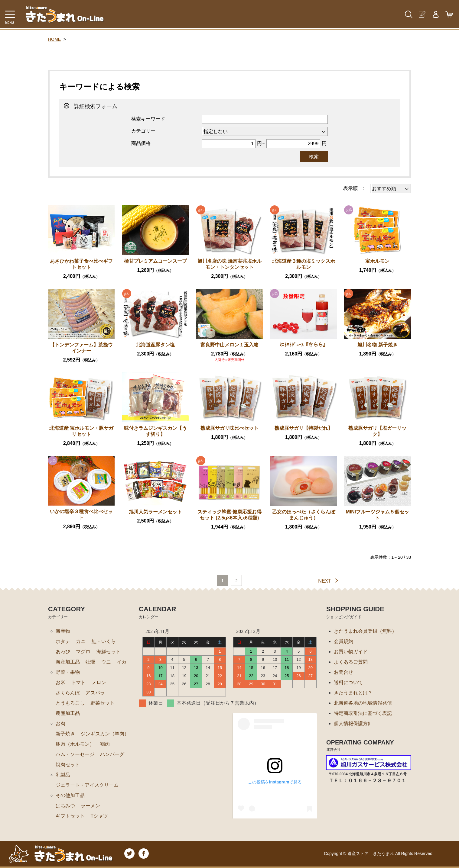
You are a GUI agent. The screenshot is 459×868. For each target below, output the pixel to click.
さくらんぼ (68, 693)
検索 (314, 157)
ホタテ (63, 641)
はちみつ (65, 806)
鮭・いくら (104, 641)
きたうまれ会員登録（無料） (365, 631)
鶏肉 (105, 744)
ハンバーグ (112, 754)
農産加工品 (68, 713)
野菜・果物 (68, 672)
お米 (60, 682)
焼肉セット (68, 765)
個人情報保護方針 (353, 723)
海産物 (63, 631)
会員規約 (343, 641)
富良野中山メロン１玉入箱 (229, 345)
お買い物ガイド (351, 652)
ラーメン (90, 806)
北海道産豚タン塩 (155, 345)
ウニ (106, 662)
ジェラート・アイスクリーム (87, 785)
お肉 (60, 723)
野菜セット (103, 703)
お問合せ (343, 672)
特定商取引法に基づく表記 (363, 713)
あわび (63, 652)
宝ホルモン (377, 261)
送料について (348, 682)
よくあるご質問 (351, 662)
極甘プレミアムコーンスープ (155, 261)
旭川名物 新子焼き (377, 345)
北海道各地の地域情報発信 (363, 703)
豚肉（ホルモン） (75, 744)
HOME (54, 39)
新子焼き (65, 734)
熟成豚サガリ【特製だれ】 (304, 428)
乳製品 (63, 775)
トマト (78, 682)
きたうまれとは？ (353, 693)
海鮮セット (109, 652)
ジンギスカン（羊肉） (105, 734)
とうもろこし (70, 703)
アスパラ (95, 693)
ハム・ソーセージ (75, 754)
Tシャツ (99, 816)
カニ (81, 641)
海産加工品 (68, 662)
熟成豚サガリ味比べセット (229, 428)
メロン (99, 682)
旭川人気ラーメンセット (155, 512)
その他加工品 (70, 795)
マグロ (83, 652)
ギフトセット (70, 816)
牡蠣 (90, 662)
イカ (122, 662)
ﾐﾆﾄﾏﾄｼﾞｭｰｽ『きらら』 (304, 345)
